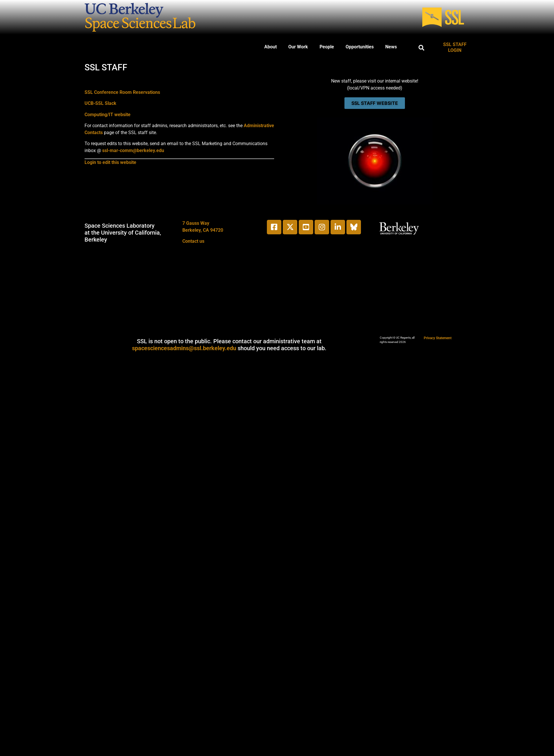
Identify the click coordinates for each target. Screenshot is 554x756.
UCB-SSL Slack (100, 103)
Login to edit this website (110, 162)
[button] (421, 48)
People (327, 47)
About (270, 47)
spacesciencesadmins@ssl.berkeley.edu (184, 348)
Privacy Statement (438, 338)
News (391, 47)
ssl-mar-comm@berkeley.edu (133, 150)
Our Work (298, 47)
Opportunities (360, 47)
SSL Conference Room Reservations (122, 92)
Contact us (193, 241)
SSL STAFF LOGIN (455, 47)
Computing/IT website (108, 115)
